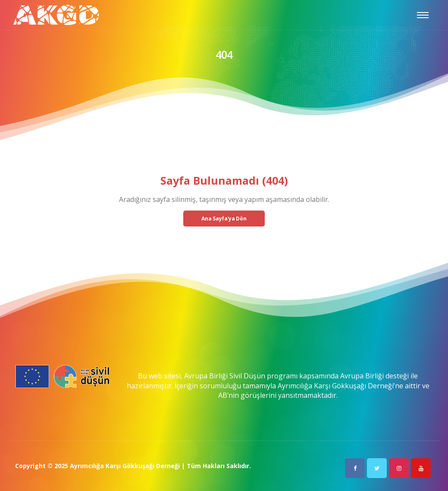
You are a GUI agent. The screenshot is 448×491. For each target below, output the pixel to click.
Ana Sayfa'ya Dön (224, 219)
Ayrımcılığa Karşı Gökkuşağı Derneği (125, 466)
